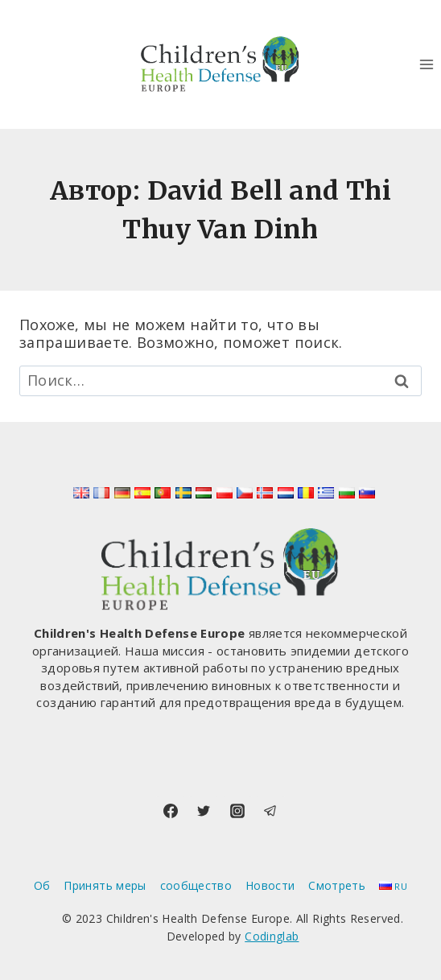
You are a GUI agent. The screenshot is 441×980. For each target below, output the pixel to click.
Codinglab (272, 936)
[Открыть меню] (426, 64)
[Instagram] (237, 811)
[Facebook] (171, 811)
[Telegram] (270, 811)
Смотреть (337, 885)
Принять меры (105, 885)
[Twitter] (204, 811)
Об (42, 885)
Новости (270, 885)
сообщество (196, 885)
